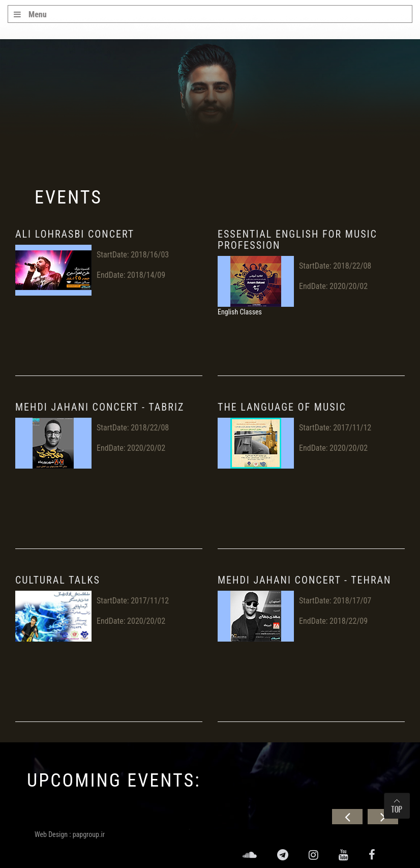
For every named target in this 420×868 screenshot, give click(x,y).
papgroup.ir (89, 834)
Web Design (51, 834)
